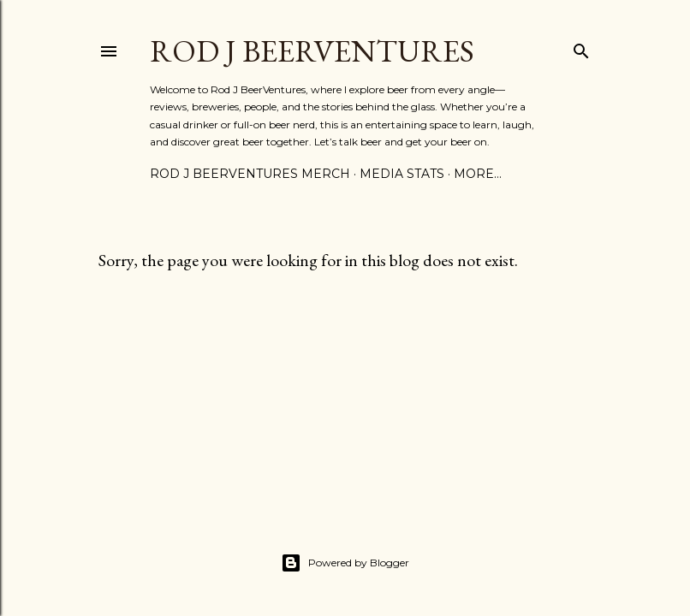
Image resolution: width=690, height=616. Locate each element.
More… (478, 174)
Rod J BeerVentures (312, 51)
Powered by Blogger (345, 563)
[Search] (581, 47)
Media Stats (402, 174)
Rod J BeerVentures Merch (250, 174)
